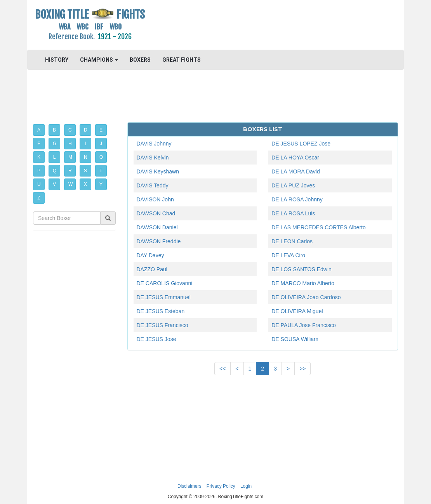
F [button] (39, 144)
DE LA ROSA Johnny (297, 199)
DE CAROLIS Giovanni (165, 283)
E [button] (101, 130)
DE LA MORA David (296, 171)
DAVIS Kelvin (153, 158)
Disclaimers (189, 486)
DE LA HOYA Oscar (295, 158)
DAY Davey (150, 255)
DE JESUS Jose (156, 339)
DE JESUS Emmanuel (164, 297)
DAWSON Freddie (159, 241)
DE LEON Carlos (292, 241)
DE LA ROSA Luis (293, 213)
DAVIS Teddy (153, 185)
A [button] (39, 130)
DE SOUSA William (295, 339)
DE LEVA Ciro (288, 255)
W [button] (70, 184)
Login (246, 486)
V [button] (54, 184)
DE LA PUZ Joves (293, 185)
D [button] (86, 130)
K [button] (39, 157)
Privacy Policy (221, 486)
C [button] (70, 130)
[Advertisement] (262, 25)
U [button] (39, 184)
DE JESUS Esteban (161, 311)
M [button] (70, 157)
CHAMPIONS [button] (99, 60)
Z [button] (39, 198)
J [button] (101, 144)
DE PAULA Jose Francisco (303, 325)
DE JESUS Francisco (162, 325)
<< (222, 369)
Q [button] (55, 171)
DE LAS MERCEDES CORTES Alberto (318, 227)
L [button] (55, 157)
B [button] (54, 130)
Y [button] (101, 184)
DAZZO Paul (152, 269)
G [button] (55, 144)
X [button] (85, 184)
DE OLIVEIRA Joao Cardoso (306, 297)
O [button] (101, 157)
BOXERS (140, 60)
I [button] (85, 144)
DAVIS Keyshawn (158, 171)
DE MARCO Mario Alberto (303, 283)
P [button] (39, 171)
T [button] (101, 171)
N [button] (86, 157)
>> (302, 369)
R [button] (70, 171)
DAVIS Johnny (154, 144)
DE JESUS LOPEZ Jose (301, 144)
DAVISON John (155, 199)
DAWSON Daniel (157, 227)
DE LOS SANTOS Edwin (302, 269)
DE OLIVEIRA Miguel (297, 311)
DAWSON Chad (156, 213)
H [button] (70, 144)
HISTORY (57, 60)
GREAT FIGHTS (182, 60)
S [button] (85, 171)
